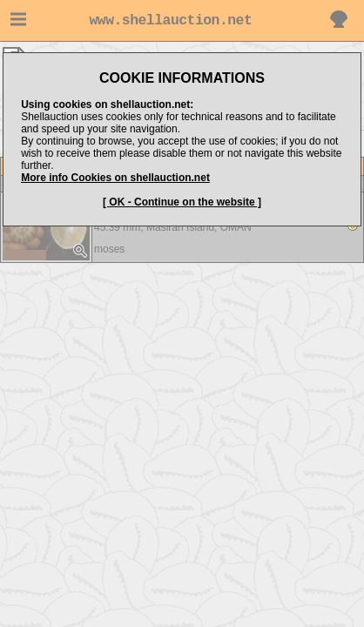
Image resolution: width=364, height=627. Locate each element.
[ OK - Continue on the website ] (182, 202)
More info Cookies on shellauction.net (115, 178)
